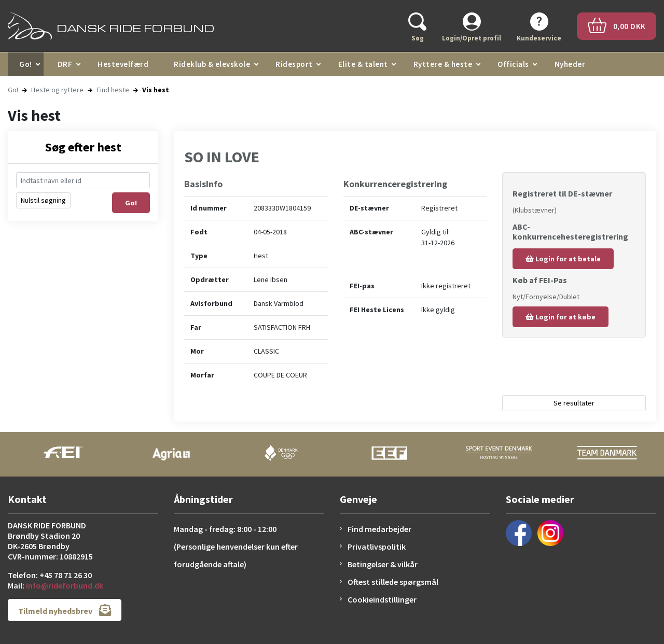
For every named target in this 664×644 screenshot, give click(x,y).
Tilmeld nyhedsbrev (65, 610)
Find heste (113, 90)
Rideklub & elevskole (212, 64)
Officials (513, 64)
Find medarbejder (379, 529)
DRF (65, 64)
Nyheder (570, 64)
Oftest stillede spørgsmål (393, 582)
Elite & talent (363, 64)
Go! (26, 64)
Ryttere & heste (443, 64)
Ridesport (294, 64)
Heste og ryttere (57, 90)
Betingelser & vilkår (383, 564)
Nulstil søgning (43, 200)
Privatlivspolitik (377, 547)
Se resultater (574, 403)
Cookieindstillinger (382, 599)
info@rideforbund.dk (65, 585)
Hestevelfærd (123, 64)
